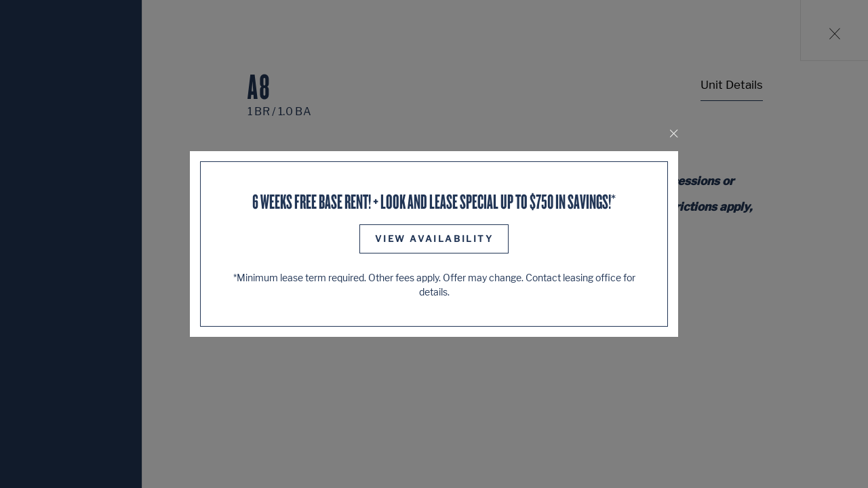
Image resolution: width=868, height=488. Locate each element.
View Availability (434, 239)
